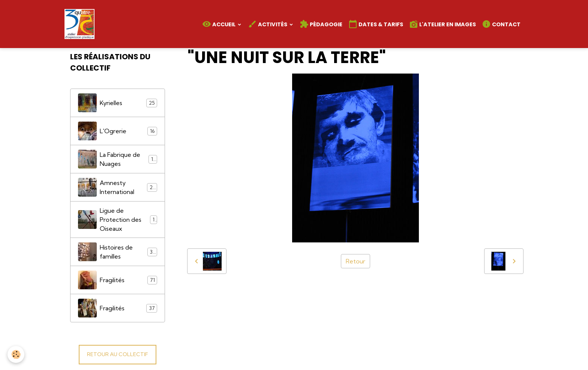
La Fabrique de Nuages (118, 159)
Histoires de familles (118, 252)
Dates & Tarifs (376, 24)
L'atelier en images (442, 24)
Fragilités (118, 280)
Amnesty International (118, 187)
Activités (268, 24)
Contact (501, 24)
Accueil (219, 24)
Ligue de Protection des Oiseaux (118, 220)
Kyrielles (118, 103)
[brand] (81, 24)
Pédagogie (321, 24)
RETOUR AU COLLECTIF (118, 354)
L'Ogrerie (118, 131)
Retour (355, 261)
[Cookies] (16, 354)
